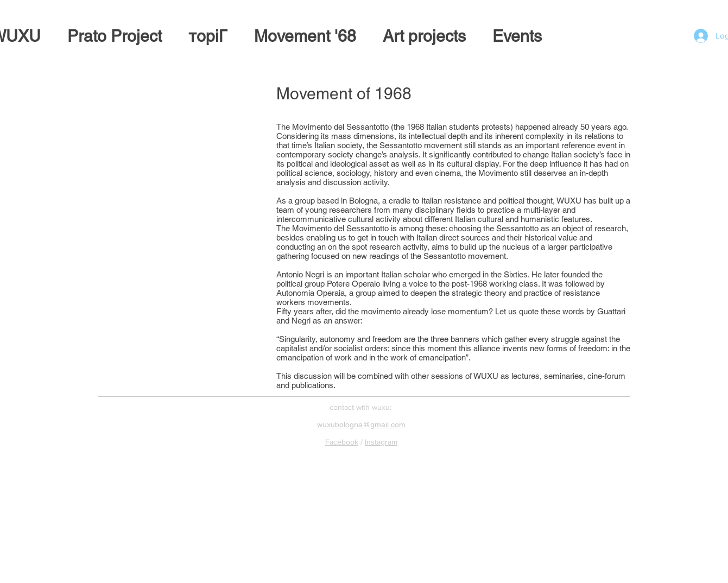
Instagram (381, 442)
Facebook (342, 442)
